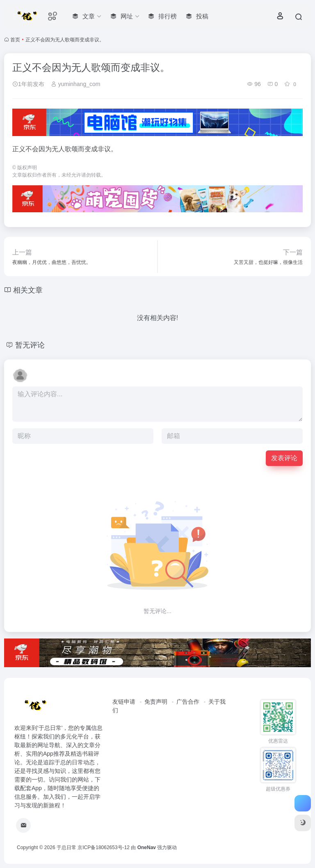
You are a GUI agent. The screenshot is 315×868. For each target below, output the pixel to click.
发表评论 (284, 458)
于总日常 (66, 848)
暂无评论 (30, 345)
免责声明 (156, 702)
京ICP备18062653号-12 (104, 848)
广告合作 (188, 702)
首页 (15, 40)
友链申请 (124, 702)
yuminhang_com (76, 84)
